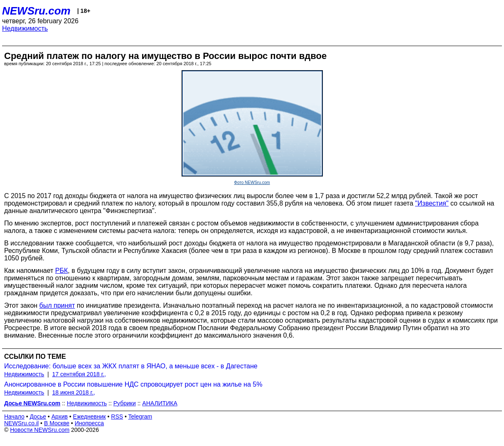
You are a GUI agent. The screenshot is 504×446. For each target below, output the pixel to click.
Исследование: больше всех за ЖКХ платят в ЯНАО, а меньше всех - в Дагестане (131, 366)
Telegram (140, 417)
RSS (117, 417)
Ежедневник (90, 417)
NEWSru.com (36, 11)
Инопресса (90, 423)
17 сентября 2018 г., (79, 374)
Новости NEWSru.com (40, 430)
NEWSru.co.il (21, 423)
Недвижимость (25, 28)
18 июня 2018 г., (74, 392)
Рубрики (125, 403)
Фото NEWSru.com (252, 183)
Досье (38, 417)
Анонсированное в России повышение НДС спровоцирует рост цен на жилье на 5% (133, 384)
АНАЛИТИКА (160, 403)
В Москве (57, 423)
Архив (60, 417)
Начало (14, 417)
